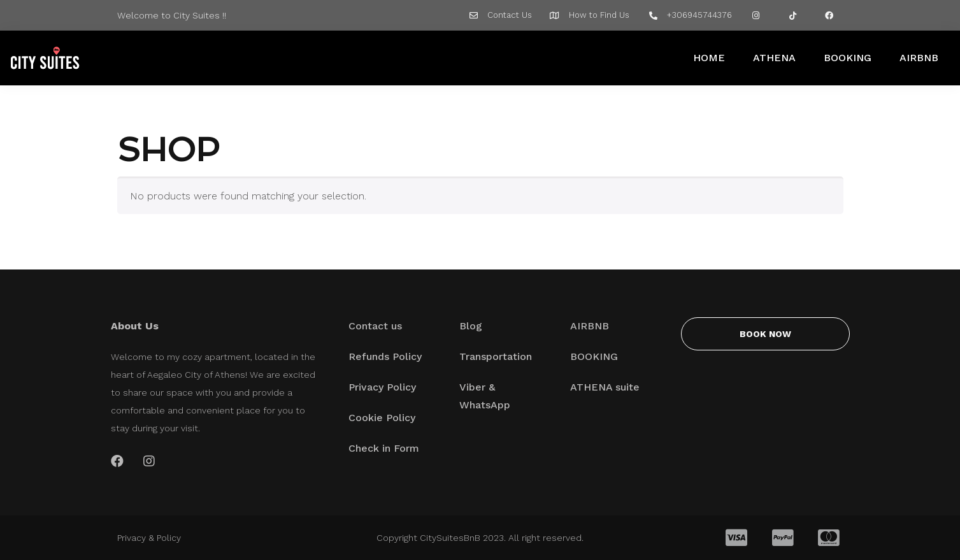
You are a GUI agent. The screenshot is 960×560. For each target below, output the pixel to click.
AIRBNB (919, 58)
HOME (709, 58)
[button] (765, 334)
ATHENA (774, 58)
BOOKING (848, 58)
